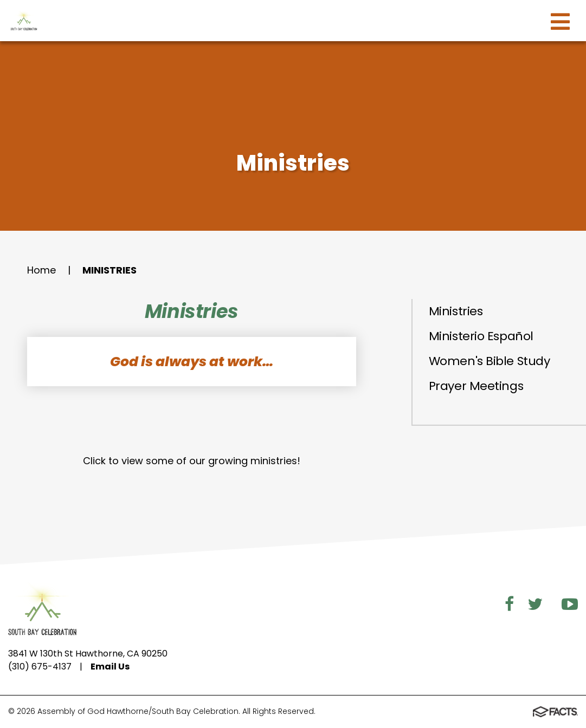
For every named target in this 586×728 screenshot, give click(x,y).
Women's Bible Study (490, 361)
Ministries (110, 270)
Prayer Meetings (476, 386)
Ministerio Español (481, 336)
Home (41, 270)
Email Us (110, 667)
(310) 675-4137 (40, 667)
